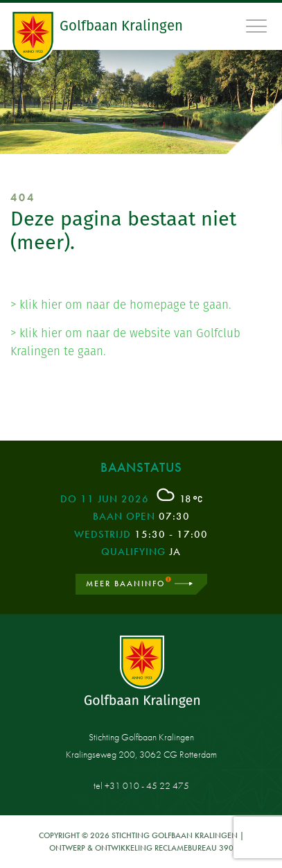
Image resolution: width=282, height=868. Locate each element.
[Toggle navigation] (257, 26)
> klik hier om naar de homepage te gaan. (121, 305)
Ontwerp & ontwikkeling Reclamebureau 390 (141, 848)
